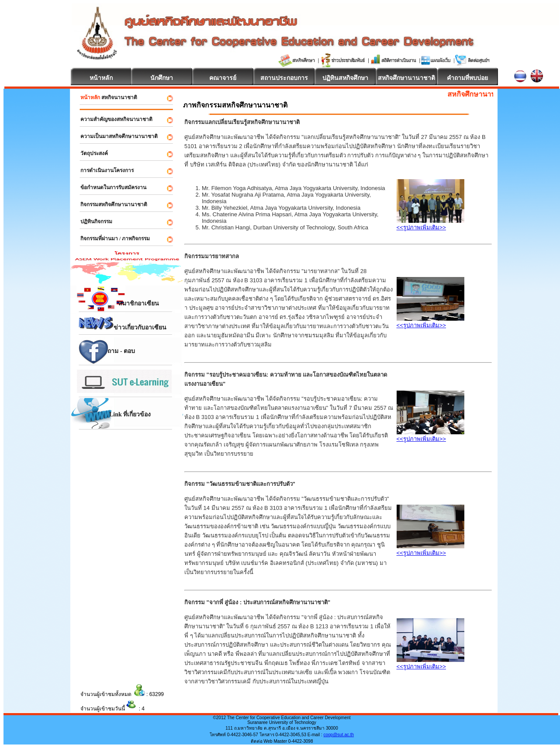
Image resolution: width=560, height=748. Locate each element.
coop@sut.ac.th (339, 735)
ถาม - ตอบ (104, 355)
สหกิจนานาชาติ (105, 97)
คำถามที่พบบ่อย (467, 78)
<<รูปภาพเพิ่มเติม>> (421, 227)
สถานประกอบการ (284, 78)
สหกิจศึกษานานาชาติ (406, 78)
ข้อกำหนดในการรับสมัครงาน (109, 187)
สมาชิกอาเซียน (116, 303)
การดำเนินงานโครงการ (103, 170)
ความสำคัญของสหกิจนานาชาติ (112, 119)
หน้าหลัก (101, 78)
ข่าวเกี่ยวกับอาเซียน (120, 324)
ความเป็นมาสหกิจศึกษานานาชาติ (115, 136)
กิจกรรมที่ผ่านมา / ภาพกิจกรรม (111, 239)
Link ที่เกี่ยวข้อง (112, 418)
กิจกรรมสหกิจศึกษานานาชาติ (110, 204)
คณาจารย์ (223, 78)
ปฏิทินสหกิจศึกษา (345, 78)
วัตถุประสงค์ (90, 153)
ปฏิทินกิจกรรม (92, 222)
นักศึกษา (162, 78)
